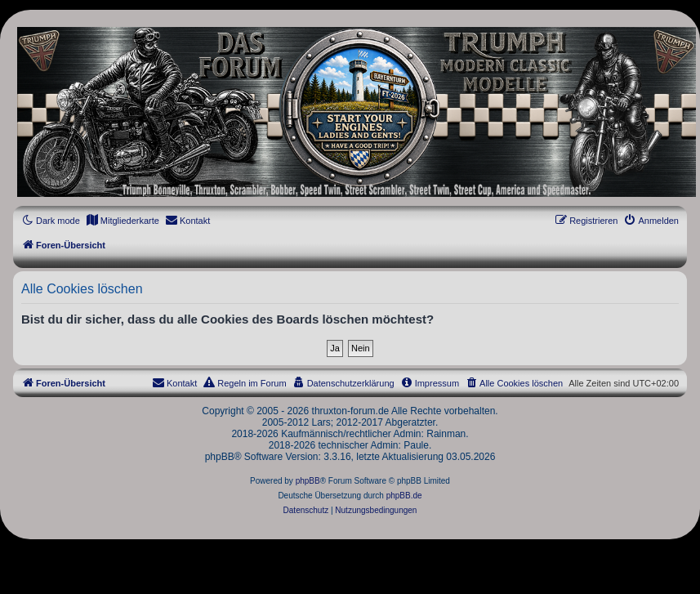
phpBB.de (404, 496)
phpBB (308, 481)
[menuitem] (123, 221)
